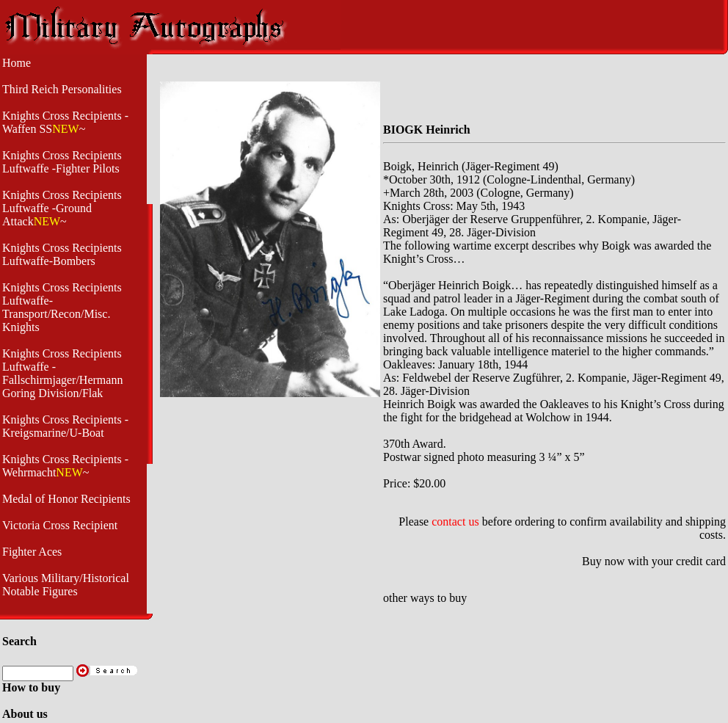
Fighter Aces (32, 552)
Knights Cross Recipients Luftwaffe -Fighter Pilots (62, 162)
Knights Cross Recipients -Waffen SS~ (65, 122)
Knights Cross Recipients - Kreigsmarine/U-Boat (65, 426)
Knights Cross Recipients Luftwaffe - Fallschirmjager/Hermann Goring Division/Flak (62, 373)
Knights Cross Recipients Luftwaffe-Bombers (62, 254)
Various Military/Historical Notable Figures (66, 585)
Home (17, 63)
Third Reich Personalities (62, 89)
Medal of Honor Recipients (66, 499)
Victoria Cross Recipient (60, 525)
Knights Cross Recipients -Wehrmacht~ (65, 466)
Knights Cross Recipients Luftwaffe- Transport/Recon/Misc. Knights (62, 307)
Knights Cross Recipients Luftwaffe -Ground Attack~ (62, 208)
